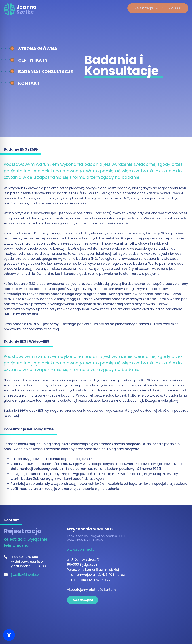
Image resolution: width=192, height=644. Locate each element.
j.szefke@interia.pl (25, 574)
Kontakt (29, 83)
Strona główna (38, 49)
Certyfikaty (33, 60)
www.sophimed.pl (81, 549)
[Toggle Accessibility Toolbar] (9, 635)
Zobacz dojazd (83, 600)
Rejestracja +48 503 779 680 (158, 8)
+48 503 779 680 (25, 557)
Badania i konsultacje (46, 72)
